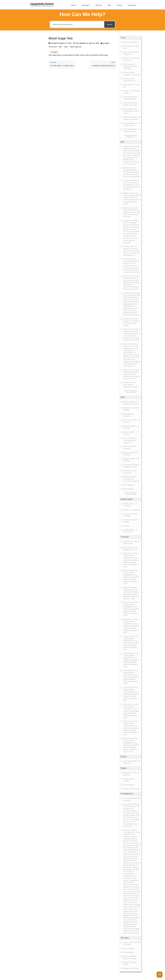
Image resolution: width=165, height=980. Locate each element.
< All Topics (54, 52)
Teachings (85, 5)
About (73, 5)
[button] (130, 38)
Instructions (132, 5)
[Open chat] (160, 975)
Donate (119, 5)
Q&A (109, 5)
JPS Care (99, 5)
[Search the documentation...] (77, 24)
